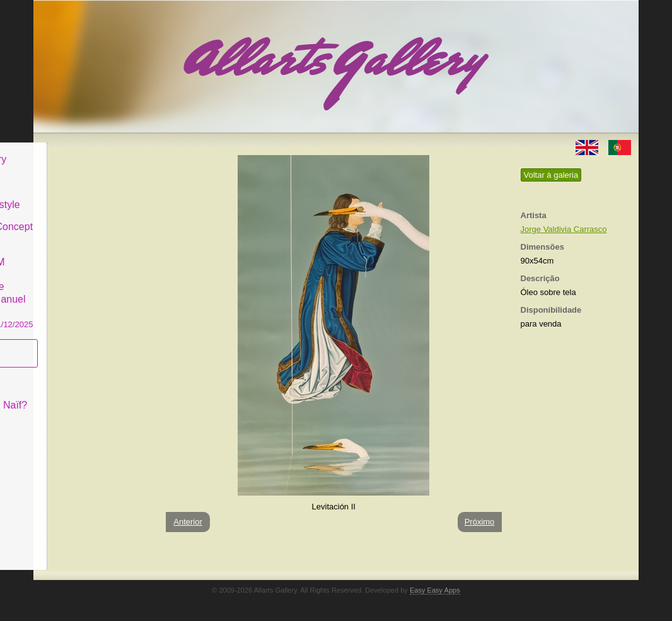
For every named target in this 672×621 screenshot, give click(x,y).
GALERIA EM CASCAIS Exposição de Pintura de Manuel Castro (93, 283)
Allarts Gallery (79, 150)
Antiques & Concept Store (92, 223)
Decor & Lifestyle (86, 194)
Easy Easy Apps (435, 590)
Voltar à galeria (551, 175)
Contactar (70, 418)
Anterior (188, 522)
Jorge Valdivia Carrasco (564, 229)
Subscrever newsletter (74, 344)
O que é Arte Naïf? (90, 396)
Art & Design (76, 172)
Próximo (480, 522)
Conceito (68, 373)
